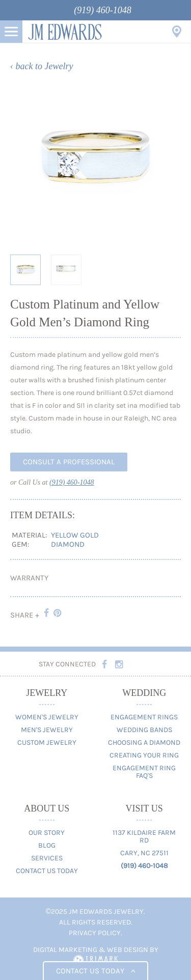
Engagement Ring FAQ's (144, 772)
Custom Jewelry (47, 743)
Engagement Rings (144, 717)
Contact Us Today (47, 871)
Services (47, 858)
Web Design (128, 950)
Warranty (29, 578)
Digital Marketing (65, 950)
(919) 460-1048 (102, 10)
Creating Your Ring (144, 755)
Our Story (47, 833)
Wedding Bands (144, 730)
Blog (47, 845)
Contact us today (95, 971)
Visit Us (177, 32)
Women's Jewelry (47, 717)
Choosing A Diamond (144, 743)
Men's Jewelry (47, 730)
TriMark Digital (95, 960)
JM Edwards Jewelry (65, 32)
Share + (25, 615)
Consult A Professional (69, 462)
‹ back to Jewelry (42, 66)
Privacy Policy (95, 933)
